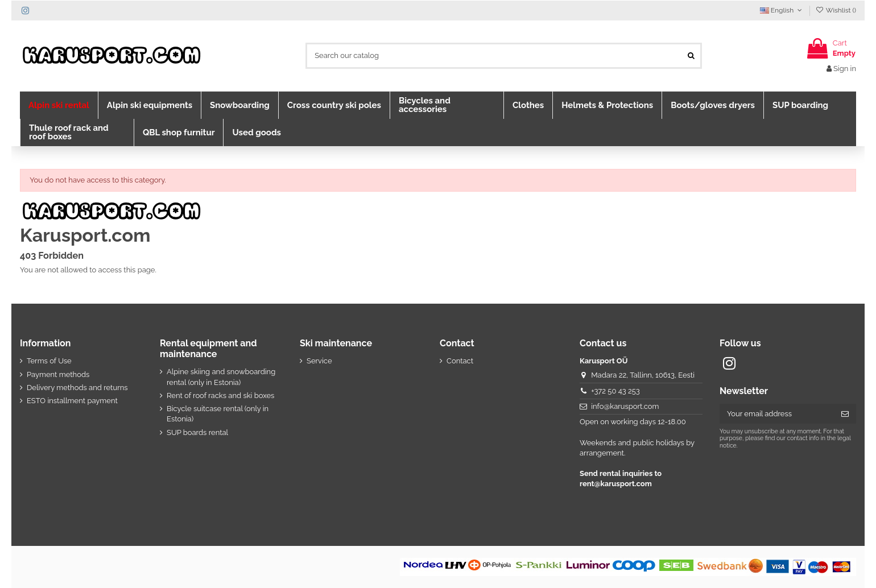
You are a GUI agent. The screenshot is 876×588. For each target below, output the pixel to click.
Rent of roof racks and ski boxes (220, 396)
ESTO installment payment (72, 401)
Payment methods (58, 374)
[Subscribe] (845, 414)
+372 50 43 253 (615, 391)
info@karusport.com (625, 406)
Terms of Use (49, 361)
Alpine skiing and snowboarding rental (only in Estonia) (221, 377)
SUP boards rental (197, 432)
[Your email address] (777, 414)
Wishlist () (836, 10)
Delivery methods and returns (77, 388)
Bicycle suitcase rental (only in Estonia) (218, 414)
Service (319, 361)
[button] (59, 105)
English (782, 10)
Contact (460, 361)
